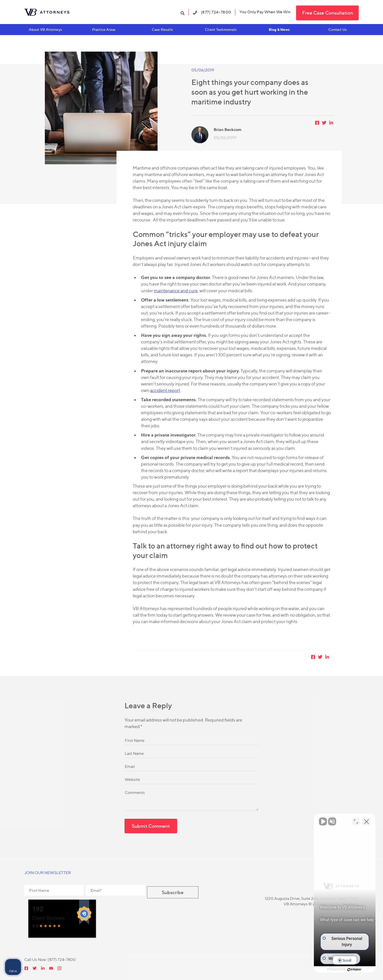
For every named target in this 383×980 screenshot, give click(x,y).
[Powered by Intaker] (340, 969)
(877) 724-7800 (212, 12)
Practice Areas (104, 29)
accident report (165, 390)
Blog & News (279, 29)
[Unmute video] (294, 820)
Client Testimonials (221, 29)
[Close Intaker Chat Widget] (366, 820)
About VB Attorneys (45, 29)
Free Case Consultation (328, 13)
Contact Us (338, 29)
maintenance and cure (176, 291)
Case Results (162, 29)
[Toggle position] (356, 820)
